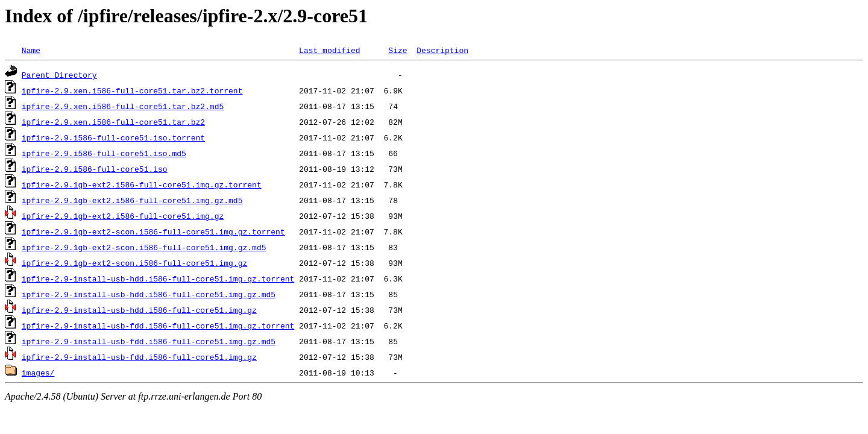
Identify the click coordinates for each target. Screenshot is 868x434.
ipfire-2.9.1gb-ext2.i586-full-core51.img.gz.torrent (142, 184)
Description (442, 50)
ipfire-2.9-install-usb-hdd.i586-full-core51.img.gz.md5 (149, 294)
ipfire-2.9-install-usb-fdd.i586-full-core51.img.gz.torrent (158, 325)
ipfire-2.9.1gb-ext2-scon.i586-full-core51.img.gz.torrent (153, 231)
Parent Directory (59, 75)
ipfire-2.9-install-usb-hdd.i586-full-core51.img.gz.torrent (158, 278)
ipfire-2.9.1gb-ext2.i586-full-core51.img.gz (123, 216)
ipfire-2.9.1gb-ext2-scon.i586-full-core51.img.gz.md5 (144, 247)
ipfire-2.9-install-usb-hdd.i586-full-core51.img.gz (139, 310)
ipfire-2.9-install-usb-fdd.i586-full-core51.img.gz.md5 (149, 341)
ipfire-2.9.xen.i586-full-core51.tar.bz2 (113, 122)
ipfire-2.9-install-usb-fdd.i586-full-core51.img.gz (139, 357)
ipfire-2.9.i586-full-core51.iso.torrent (113, 137)
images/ (38, 373)
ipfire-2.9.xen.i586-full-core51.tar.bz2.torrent (132, 90)
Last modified (329, 50)
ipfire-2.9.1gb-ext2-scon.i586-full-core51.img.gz (134, 263)
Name (31, 50)
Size (398, 50)
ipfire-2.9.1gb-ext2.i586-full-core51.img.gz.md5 (132, 200)
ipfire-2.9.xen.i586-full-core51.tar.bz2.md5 (123, 106)
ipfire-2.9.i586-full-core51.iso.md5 (104, 153)
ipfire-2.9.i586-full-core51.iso (95, 169)
